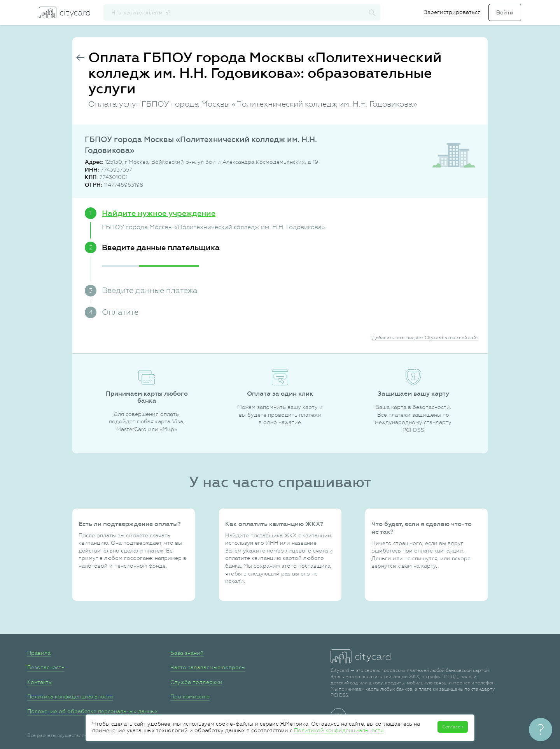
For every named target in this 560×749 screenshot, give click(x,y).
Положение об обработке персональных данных (93, 711)
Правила (39, 653)
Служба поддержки (196, 682)
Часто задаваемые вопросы (208, 667)
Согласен (453, 727)
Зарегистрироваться (452, 12)
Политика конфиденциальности (70, 696)
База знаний (187, 653)
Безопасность (46, 667)
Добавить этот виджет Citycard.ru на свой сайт (425, 338)
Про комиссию (190, 696)
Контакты (40, 682)
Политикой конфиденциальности (339, 730)
